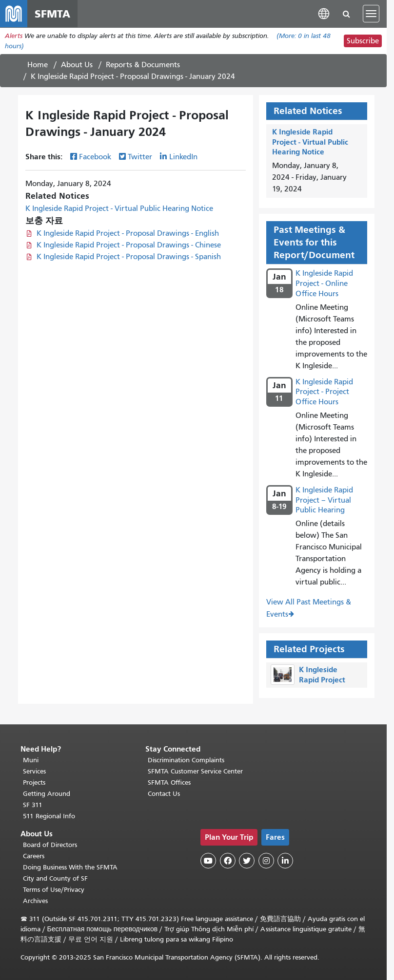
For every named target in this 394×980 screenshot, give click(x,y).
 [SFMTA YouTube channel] (208, 861)
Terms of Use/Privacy (54, 890)
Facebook (95, 157)
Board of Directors (50, 845)
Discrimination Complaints (186, 760)
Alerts (14, 36)
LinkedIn (183, 157)
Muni (31, 760)
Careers (34, 856)
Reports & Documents (143, 65)
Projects (34, 782)
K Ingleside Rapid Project (322, 675)
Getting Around (47, 794)
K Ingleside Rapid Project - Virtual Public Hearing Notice (119, 209)
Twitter (140, 157)
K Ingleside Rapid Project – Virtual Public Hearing (324, 500)
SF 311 (33, 805)
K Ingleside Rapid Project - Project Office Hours (324, 392)
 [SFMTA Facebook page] (228, 861)
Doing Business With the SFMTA (70, 867)
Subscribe (363, 41)
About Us (77, 65)
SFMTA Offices (169, 782)
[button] (324, 13)
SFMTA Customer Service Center (195, 771)
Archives (35, 901)
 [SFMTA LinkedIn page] (285, 861)
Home (38, 65)
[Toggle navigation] (371, 14)
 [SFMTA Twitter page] (247, 861)
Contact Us (164, 794)
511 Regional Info (49, 816)
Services (34, 771)
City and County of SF (55, 878)
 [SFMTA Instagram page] (266, 861)
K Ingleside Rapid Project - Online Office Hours (324, 283)
